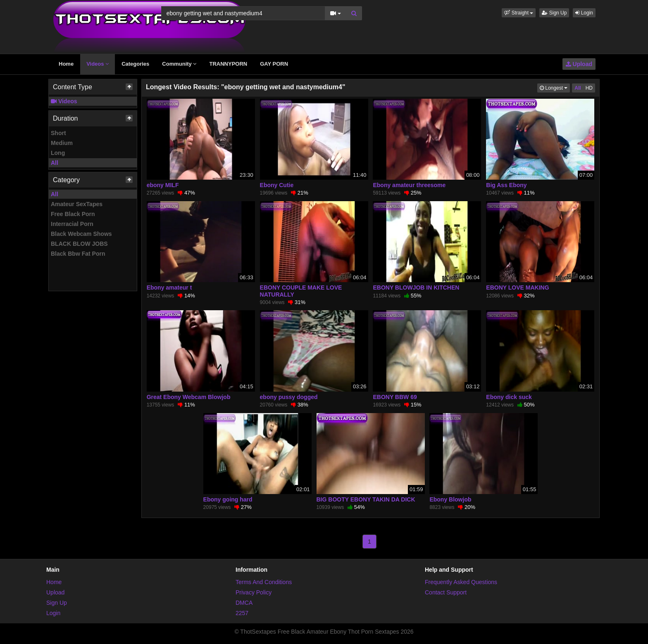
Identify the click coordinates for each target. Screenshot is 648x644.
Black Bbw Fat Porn (78, 254)
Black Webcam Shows (81, 234)
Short (58, 133)
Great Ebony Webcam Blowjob (189, 397)
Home (66, 64)
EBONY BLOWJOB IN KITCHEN (416, 288)
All (55, 163)
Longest (555, 87)
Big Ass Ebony (506, 185)
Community (179, 64)
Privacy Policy (254, 592)
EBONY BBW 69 (395, 397)
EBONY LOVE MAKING (517, 288)
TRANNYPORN (228, 64)
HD (589, 88)
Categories (135, 64)
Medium (62, 143)
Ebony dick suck (509, 397)
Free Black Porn (73, 214)
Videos (98, 64)
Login (584, 13)
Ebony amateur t (169, 288)
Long (58, 153)
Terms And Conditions (264, 582)
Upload (579, 64)
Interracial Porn (72, 224)
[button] (519, 13)
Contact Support (446, 592)
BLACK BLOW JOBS (79, 244)
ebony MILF (163, 185)
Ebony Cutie (277, 185)
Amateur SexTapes (77, 204)
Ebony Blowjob (450, 499)
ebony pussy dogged (289, 397)
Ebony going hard (228, 499)
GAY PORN (274, 64)
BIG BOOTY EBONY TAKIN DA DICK (366, 499)
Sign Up (554, 13)
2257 (242, 613)
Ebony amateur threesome (409, 185)
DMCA (244, 603)
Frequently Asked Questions (461, 582)
